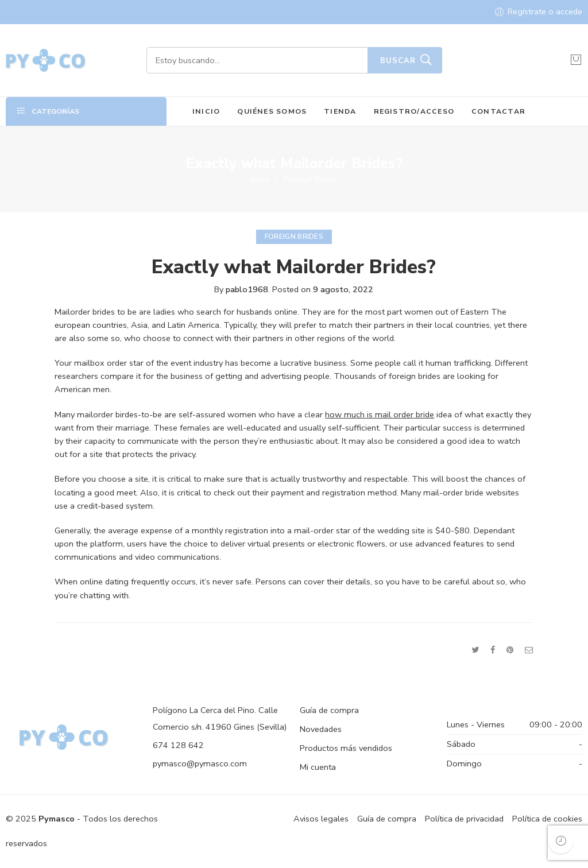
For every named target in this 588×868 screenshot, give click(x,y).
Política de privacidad (464, 819)
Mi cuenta (318, 767)
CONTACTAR (498, 111)
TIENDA (340, 111)
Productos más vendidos (346, 748)
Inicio (260, 179)
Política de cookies (547, 819)
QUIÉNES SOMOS (272, 111)
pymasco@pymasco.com (200, 764)
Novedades (321, 729)
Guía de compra (329, 710)
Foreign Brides (311, 179)
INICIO (206, 111)
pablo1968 (247, 289)
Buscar (398, 61)
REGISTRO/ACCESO (414, 111)
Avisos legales (321, 819)
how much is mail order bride (380, 414)
